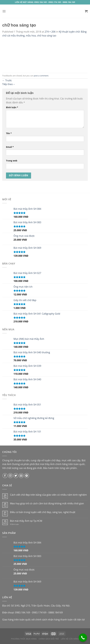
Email (10, 147)
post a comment (41, 76)
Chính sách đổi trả (49, 639)
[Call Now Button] (83, 638)
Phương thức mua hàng (24, 639)
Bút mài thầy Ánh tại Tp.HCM (26, 521)
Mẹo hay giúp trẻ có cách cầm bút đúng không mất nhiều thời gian (47, 504)
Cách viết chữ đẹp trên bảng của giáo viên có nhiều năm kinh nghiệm (48, 495)
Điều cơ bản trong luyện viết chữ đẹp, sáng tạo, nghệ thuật (43, 512)
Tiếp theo (9, 84)
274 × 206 (50, 32)
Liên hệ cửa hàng (70, 639)
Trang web (12, 161)
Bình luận (12, 107)
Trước (7, 80)
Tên (9, 133)
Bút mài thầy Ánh (45, 464)
